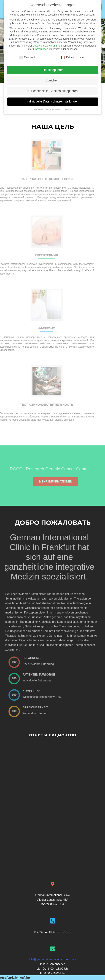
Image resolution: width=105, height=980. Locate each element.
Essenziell (27, 57)
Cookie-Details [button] (37, 109)
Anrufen (5, 978)
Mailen (15, 978)
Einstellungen (41, 49)
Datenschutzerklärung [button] (54, 109)
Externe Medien (72, 57)
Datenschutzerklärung (45, 46)
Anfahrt (25, 978)
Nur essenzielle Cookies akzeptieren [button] (52, 91)
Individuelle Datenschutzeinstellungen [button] (52, 101)
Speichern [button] (52, 80)
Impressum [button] (70, 109)
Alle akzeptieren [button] (52, 70)
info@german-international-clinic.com (52, 959)
